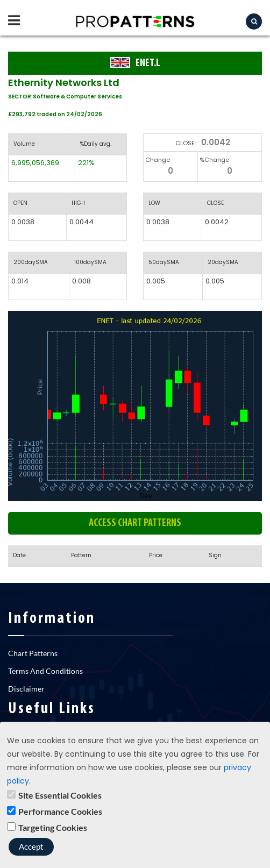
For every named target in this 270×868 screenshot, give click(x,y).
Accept (31, 846)
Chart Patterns (33, 653)
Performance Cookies (60, 811)
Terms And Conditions (45, 671)
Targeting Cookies (53, 827)
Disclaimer (26, 689)
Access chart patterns (135, 523)
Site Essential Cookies (60, 795)
